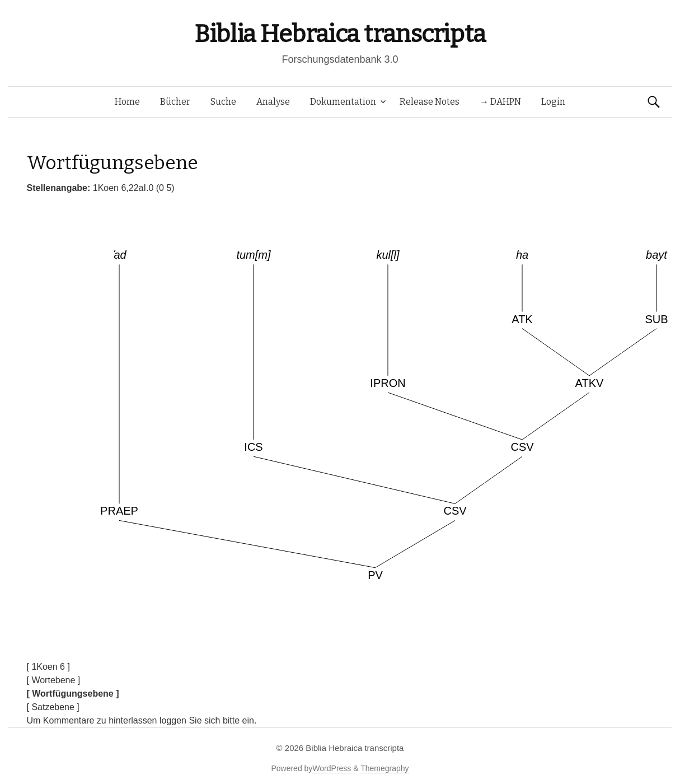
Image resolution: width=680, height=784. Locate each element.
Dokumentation (343, 102)
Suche (223, 102)
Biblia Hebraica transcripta (340, 34)
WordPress (332, 768)
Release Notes (430, 102)
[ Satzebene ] (53, 707)
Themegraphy (384, 768)
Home (127, 102)
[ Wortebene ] (54, 680)
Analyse (273, 102)
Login (553, 102)
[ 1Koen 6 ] (48, 667)
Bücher (175, 102)
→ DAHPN (500, 102)
